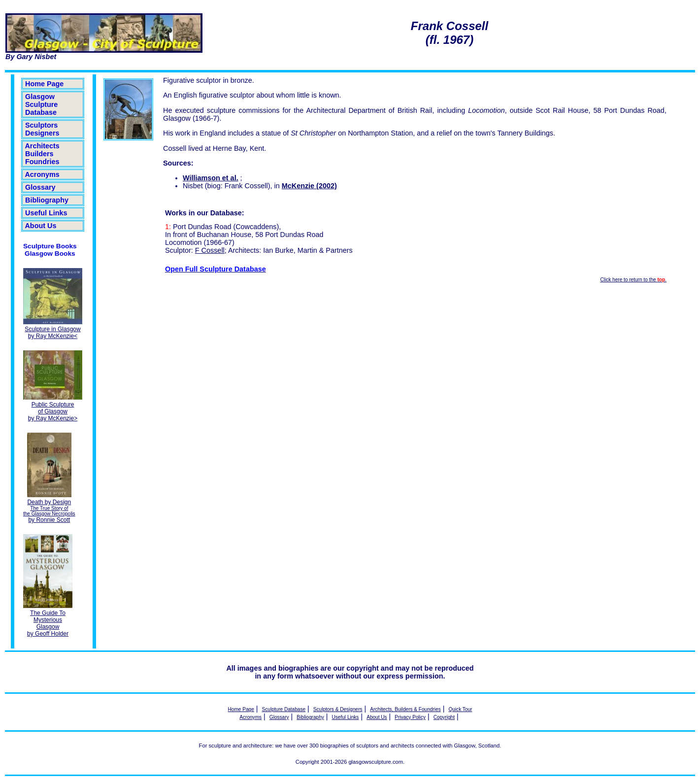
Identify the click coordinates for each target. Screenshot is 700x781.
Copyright (444, 717)
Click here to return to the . (633, 280)
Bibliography (47, 200)
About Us (41, 226)
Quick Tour (460, 709)
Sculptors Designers (42, 129)
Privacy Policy (410, 717)
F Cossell (210, 250)
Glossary (40, 187)
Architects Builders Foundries (42, 154)
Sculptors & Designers (338, 709)
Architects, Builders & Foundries (405, 709)
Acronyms (42, 174)
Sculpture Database (284, 709)
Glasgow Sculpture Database (41, 104)
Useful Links (46, 213)
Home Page (44, 84)
